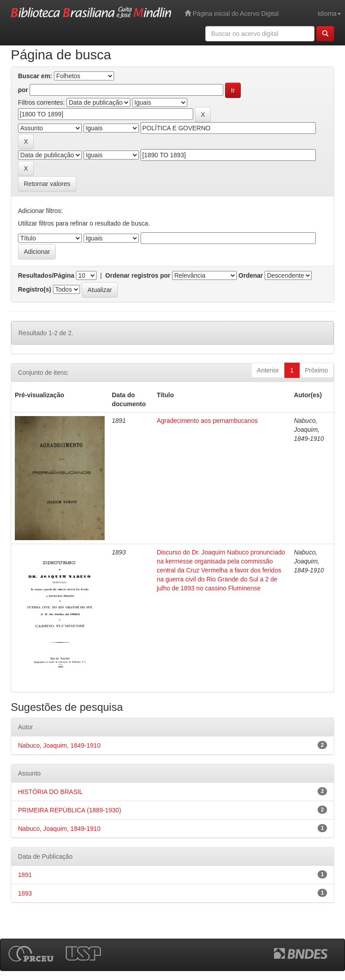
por (23, 90)
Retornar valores (47, 184)
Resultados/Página (46, 275)
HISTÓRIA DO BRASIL (50, 792)
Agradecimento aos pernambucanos (207, 421)
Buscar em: (35, 76)
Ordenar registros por (138, 275)
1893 (25, 893)
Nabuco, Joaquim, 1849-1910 (59, 745)
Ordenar (251, 275)
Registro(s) (35, 289)
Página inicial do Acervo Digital (232, 13)
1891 (25, 875)
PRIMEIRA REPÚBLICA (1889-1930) (70, 810)
